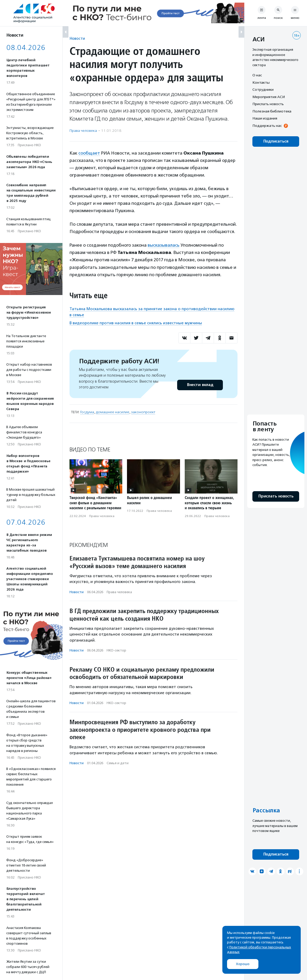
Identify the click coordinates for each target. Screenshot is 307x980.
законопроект (143, 412)
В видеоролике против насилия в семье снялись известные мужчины (136, 323)
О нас (257, 75)
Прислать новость (268, 104)
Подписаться (276, 141)
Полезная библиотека (272, 111)
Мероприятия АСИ (269, 97)
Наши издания (265, 118)
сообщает (89, 153)
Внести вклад (200, 385)
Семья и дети (118, 763)
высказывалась (164, 245)
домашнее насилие (113, 412)
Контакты (261, 82)
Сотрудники (263, 89)
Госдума (87, 412)
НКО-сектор (116, 650)
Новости (77, 38)
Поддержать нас (267, 126)
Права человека (83, 131)
